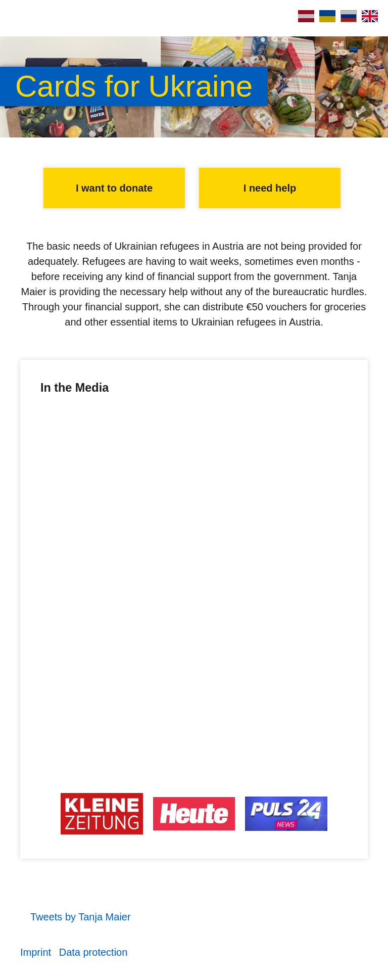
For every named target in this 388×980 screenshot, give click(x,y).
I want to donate (114, 188)
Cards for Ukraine (134, 86)
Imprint (36, 952)
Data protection (93, 952)
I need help (270, 188)
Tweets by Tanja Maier (81, 917)
